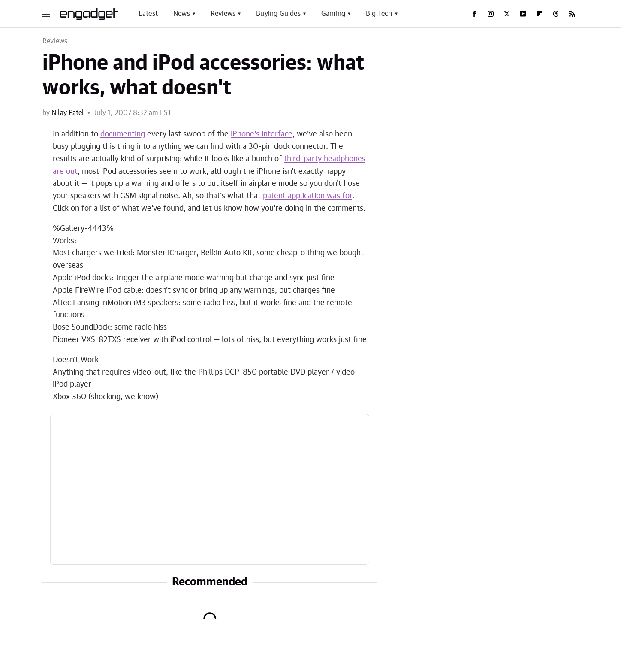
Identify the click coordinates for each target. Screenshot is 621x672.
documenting (123, 134)
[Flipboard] (540, 14)
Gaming (333, 14)
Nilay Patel (68, 113)
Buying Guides (278, 14)
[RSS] (572, 14)
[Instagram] (491, 14)
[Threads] (556, 14)
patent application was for (307, 196)
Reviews (223, 14)
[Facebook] (474, 14)
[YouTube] (523, 14)
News (182, 14)
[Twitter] (507, 14)
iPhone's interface (262, 134)
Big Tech (379, 14)
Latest (148, 14)
